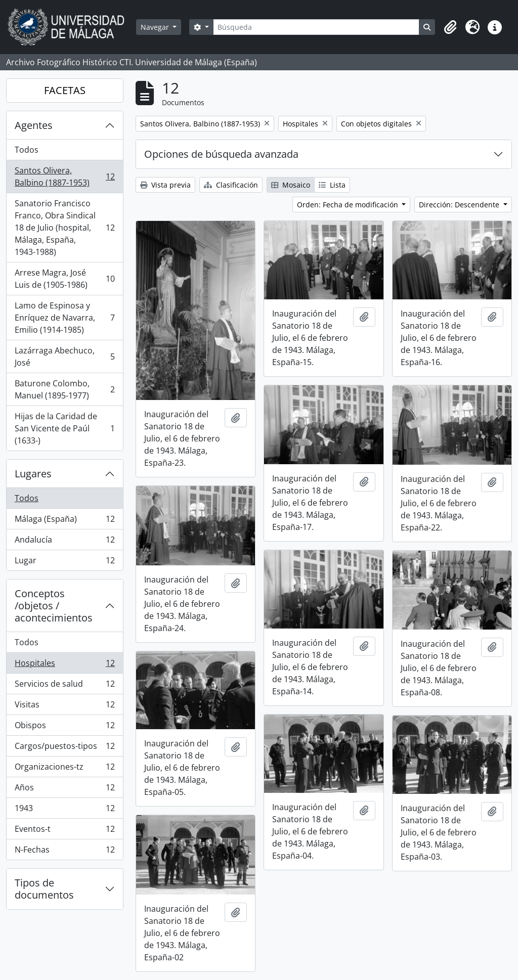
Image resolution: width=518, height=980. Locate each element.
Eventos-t (64, 831)
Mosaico (291, 185)
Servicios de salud (64, 686)
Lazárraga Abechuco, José (64, 357)
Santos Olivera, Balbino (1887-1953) (64, 176)
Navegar (156, 27)
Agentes (34, 125)
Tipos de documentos (44, 889)
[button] (450, 27)
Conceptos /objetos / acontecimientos (54, 606)
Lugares (33, 474)
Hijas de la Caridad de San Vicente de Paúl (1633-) (64, 428)
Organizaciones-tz (64, 769)
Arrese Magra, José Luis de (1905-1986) (64, 279)
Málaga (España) (64, 521)
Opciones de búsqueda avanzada (221, 154)
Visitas (64, 707)
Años (64, 790)
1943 (64, 810)
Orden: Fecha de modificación (349, 205)
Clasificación (231, 185)
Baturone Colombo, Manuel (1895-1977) (64, 389)
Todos (27, 150)
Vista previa (165, 185)
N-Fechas (64, 852)
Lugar (64, 562)
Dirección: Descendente (460, 205)
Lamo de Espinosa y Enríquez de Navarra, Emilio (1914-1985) (64, 318)
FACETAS (65, 90)
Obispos (64, 727)
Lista (332, 185)
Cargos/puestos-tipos (64, 748)
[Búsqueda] (316, 27)
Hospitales (64, 665)
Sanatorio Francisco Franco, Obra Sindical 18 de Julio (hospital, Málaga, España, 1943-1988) (64, 228)
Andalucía (64, 542)
